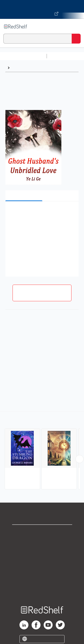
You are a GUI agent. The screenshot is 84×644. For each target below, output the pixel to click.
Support (42, 542)
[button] (41, 212)
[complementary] (42, 451)
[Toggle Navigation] (76, 26)
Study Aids (60, 56)
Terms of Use (42, 562)
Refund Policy (42, 571)
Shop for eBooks (42, 532)
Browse (18, 68)
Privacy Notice (42, 552)
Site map (42, 591)
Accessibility (42, 581)
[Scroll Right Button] (80, 459)
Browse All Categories (23, 56)
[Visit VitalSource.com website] (42, 9)
